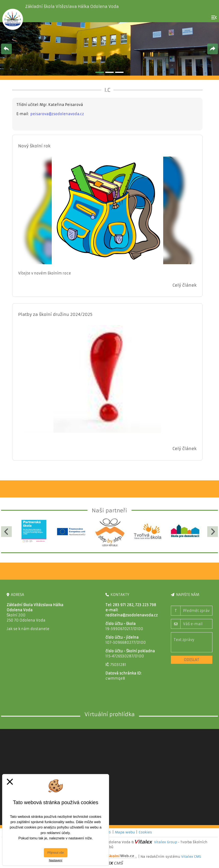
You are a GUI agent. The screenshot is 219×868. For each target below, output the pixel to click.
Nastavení (55, 860)
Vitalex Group (166, 842)
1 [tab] (100, 72)
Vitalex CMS (191, 856)
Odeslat (192, 660)
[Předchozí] (6, 532)
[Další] (213, 532)
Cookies (145, 832)
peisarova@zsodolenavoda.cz (57, 114)
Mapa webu (125, 832)
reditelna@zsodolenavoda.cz (132, 615)
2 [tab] (109, 72)
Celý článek (184, 285)
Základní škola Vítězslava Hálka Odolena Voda (72, 7)
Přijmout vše (55, 853)
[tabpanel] (109, 49)
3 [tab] (119, 72)
